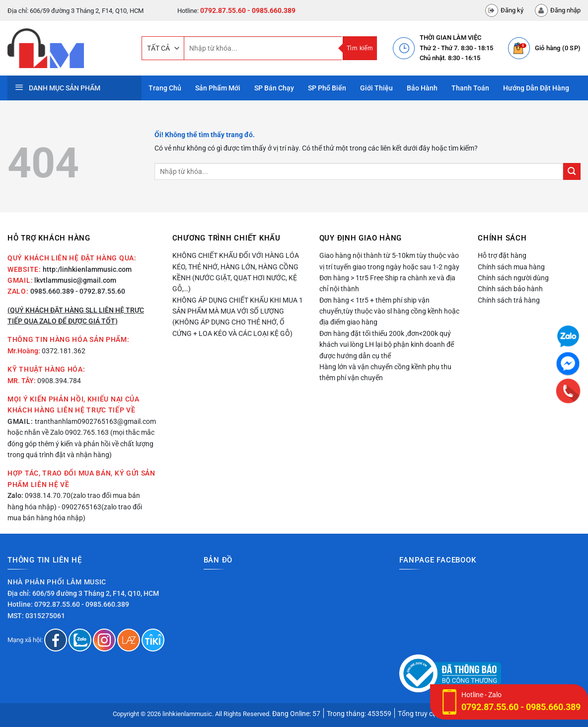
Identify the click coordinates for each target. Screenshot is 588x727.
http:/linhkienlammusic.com (87, 269)
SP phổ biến (327, 88)
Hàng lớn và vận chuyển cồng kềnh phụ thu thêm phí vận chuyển (385, 372)
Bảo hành (422, 88)
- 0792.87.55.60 (100, 291)
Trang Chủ (165, 88)
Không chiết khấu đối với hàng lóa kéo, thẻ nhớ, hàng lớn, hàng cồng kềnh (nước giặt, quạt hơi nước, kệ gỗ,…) (236, 272)
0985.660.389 (52, 291)
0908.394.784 (59, 381)
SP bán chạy (274, 88)
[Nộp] (572, 172)
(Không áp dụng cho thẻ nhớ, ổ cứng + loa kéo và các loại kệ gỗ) (232, 327)
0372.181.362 (64, 351)
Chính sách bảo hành (510, 289)
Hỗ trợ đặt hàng (502, 255)
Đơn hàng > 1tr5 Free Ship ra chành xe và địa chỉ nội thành (387, 283)
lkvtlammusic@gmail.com (75, 280)
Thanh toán (470, 88)
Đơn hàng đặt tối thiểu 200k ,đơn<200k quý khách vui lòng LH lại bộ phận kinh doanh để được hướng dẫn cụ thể (387, 345)
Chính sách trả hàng (509, 300)
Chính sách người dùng (513, 278)
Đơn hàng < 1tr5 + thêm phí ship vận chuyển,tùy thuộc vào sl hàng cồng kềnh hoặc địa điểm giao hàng (389, 311)
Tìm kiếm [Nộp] (360, 48)
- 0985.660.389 (271, 10)
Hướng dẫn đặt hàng (536, 88)
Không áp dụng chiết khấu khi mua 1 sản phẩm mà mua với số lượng (238, 306)
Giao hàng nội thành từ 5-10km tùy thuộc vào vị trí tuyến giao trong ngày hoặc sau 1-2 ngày (389, 261)
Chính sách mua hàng (511, 267)
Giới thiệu (376, 88)
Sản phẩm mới (218, 88)
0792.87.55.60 (223, 10)
